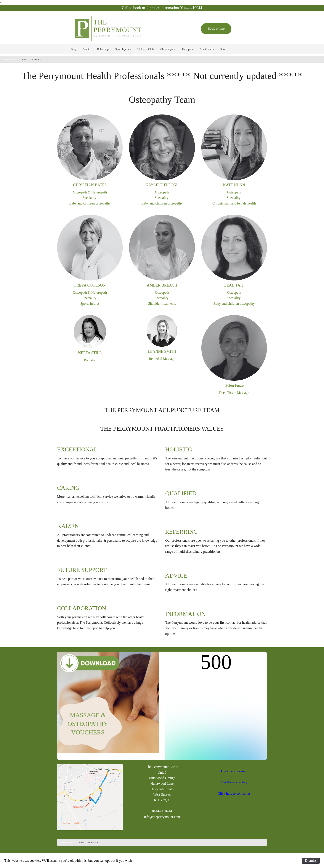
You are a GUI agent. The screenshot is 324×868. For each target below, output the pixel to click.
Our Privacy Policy (234, 782)
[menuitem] (74, 49)
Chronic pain (168, 49)
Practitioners (207, 49)
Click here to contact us (234, 793)
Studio (87, 49)
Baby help (103, 49)
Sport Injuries (123, 49)
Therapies (187, 49)
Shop (223, 49)
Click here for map (234, 771)
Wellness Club (145, 49)
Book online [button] (216, 28)
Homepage (10, 59)
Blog (74, 49)
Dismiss (311, 861)
